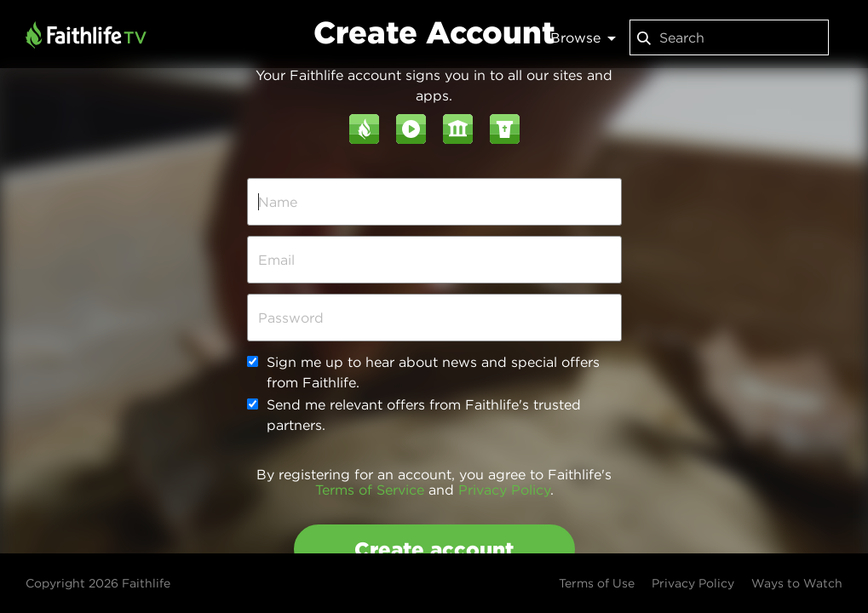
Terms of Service (370, 490)
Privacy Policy (504, 490)
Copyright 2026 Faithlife (98, 583)
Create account (434, 549)
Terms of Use (597, 583)
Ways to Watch (797, 583)
